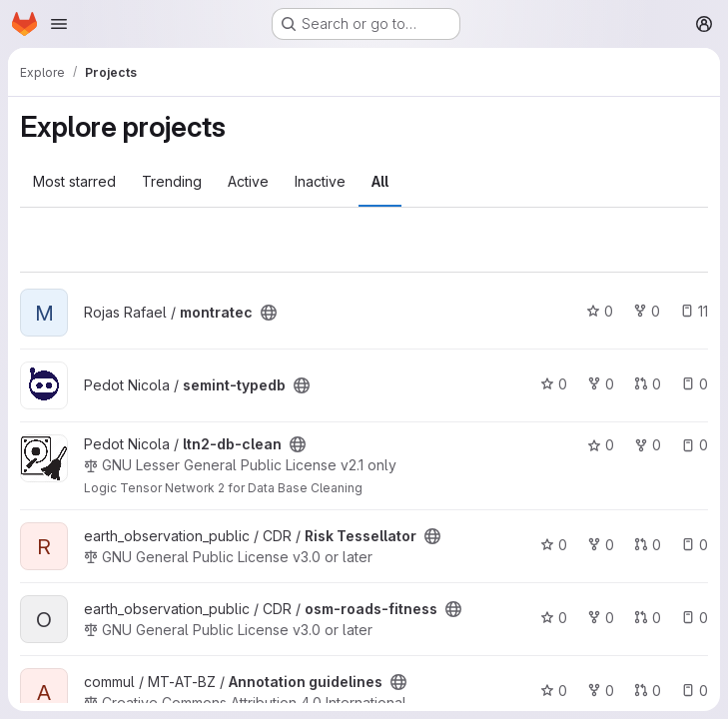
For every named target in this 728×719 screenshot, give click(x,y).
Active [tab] (248, 181)
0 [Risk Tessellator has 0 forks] (601, 545)
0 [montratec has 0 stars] (600, 311)
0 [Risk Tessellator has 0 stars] (554, 545)
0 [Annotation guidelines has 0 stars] (554, 691)
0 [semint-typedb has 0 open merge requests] (648, 384)
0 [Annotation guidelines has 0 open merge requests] (648, 691)
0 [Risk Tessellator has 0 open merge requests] (648, 545)
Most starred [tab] (74, 181)
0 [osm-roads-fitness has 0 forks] (601, 618)
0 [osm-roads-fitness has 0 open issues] (695, 618)
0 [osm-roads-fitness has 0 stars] (554, 618)
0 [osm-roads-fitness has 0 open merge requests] (648, 618)
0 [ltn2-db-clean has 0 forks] (648, 445)
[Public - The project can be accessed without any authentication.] (269, 313)
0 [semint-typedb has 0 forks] (601, 384)
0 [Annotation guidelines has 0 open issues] (695, 691)
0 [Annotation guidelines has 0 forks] (601, 691)
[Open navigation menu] (59, 24)
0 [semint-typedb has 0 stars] (554, 384)
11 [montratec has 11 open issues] (694, 311)
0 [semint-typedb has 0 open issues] (695, 384)
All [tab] (380, 181)
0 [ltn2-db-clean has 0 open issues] (695, 445)
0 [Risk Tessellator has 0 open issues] (695, 545)
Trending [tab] (172, 181)
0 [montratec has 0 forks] (647, 311)
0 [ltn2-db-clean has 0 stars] (601, 445)
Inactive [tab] (320, 181)
